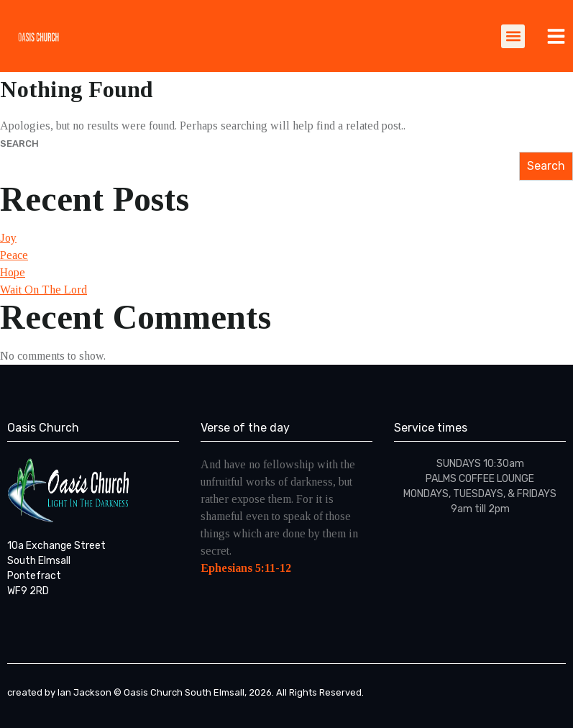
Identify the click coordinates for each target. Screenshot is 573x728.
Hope (13, 272)
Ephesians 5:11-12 (246, 568)
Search (19, 144)
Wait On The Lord (43, 290)
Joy (8, 238)
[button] (513, 36)
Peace (14, 255)
